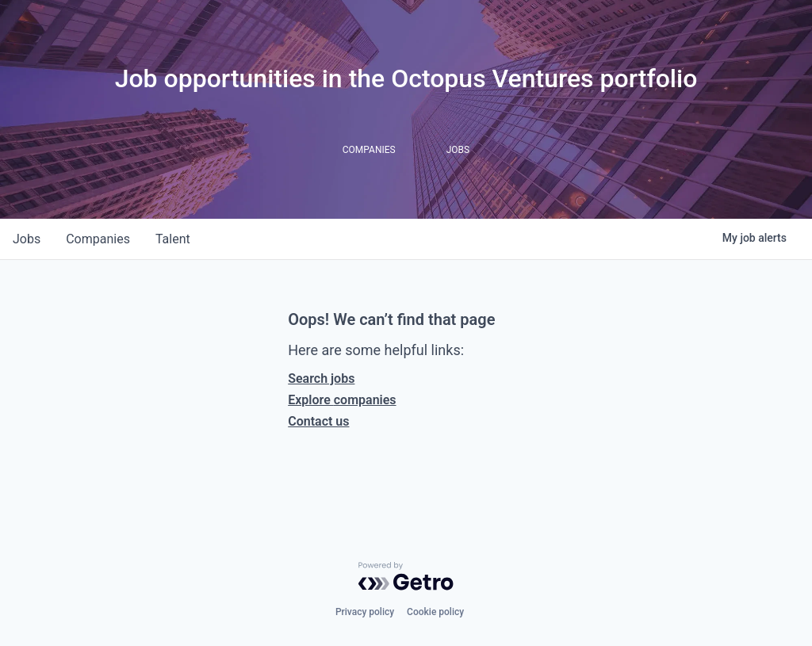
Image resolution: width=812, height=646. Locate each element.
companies (98, 239)
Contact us (318, 421)
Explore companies (342, 400)
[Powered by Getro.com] (406, 576)
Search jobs (321, 378)
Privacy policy (365, 612)
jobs (27, 239)
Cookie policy (435, 612)
